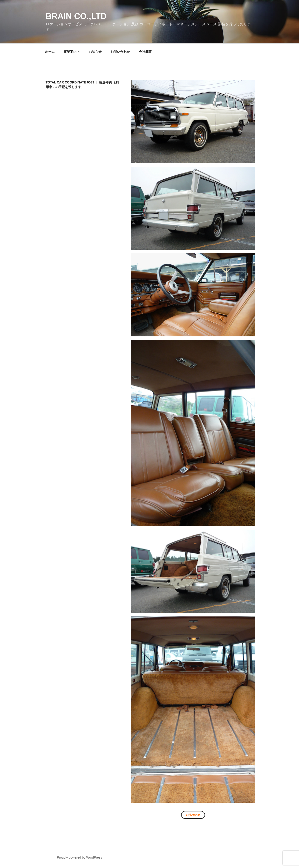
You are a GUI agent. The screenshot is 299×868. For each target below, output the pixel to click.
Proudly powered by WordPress (79, 857)
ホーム (50, 52)
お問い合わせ (120, 52)
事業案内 (72, 52)
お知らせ (95, 52)
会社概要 (145, 52)
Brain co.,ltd (76, 16)
